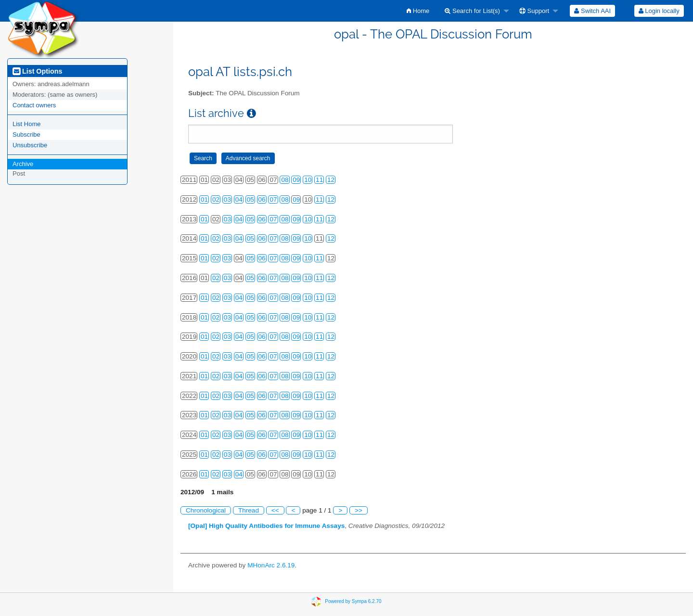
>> (359, 510)
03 (227, 199)
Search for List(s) (472, 11)
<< (275, 510)
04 (239, 199)
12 (331, 180)
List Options (37, 71)
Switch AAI (592, 11)
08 (285, 180)
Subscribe (26, 135)
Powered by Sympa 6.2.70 (353, 601)
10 (308, 180)
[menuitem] (418, 11)
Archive (23, 164)
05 (250, 199)
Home (418, 11)
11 (319, 180)
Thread (249, 510)
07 (273, 199)
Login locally (659, 11)
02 (216, 199)
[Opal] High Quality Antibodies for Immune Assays (266, 526)
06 (262, 199)
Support (534, 11)
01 (204, 199)
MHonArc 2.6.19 (271, 565)
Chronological (206, 510)
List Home (27, 124)
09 (296, 180)
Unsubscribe (30, 145)
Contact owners (34, 105)
